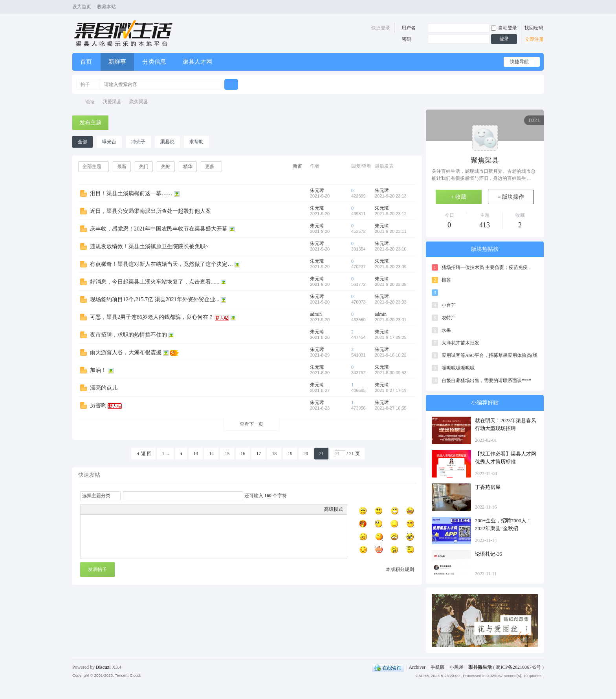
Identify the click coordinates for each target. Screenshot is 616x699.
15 (227, 454)
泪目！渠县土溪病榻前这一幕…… (131, 193)
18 (274, 454)
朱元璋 (317, 190)
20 (306, 454)
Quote (124, 509)
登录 (504, 39)
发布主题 (90, 123)
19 (290, 454)
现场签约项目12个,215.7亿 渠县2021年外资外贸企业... (155, 299)
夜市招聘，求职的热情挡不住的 (128, 335)
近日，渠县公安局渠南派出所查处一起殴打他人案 (150, 211)
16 (243, 454)
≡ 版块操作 (511, 197)
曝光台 (109, 142)
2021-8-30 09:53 (391, 373)
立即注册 (534, 39)
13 (196, 454)
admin (316, 314)
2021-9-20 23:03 (391, 302)
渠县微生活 (75, 102)
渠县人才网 (197, 62)
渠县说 (167, 142)
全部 (82, 142)
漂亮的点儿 (104, 388)
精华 (188, 167)
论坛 (90, 102)
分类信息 (154, 62)
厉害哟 (98, 405)
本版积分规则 (400, 569)
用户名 (409, 28)
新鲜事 (117, 62)
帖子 (85, 84)
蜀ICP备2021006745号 (519, 667)
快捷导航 (519, 62)
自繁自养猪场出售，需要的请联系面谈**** (486, 381)
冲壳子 (138, 142)
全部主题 (92, 167)
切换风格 (539, 7)
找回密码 (534, 28)
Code (134, 509)
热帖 (166, 167)
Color (94, 509)
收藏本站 (106, 7)
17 (258, 454)
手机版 (438, 667)
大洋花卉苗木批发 (460, 343)
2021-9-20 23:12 (391, 214)
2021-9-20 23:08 (391, 284)
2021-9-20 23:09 (391, 267)
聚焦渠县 (139, 102)
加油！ (98, 370)
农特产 (449, 318)
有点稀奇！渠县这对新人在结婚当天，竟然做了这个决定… (161, 264)
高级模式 (334, 509)
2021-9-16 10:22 (391, 355)
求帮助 (196, 142)
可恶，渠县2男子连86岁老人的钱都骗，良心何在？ (152, 317)
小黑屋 (456, 667)
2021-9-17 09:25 (391, 337)
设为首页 (82, 7)
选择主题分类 (96, 496)
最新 (122, 167)
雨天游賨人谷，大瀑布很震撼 (126, 352)
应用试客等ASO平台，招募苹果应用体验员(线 (489, 355)
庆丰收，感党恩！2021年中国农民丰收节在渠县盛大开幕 (159, 229)
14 (211, 454)
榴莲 (446, 280)
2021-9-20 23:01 (391, 320)
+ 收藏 (459, 197)
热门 (144, 167)
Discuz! (103, 667)
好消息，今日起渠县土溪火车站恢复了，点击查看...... (155, 282)
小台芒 (449, 305)
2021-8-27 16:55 (391, 408)
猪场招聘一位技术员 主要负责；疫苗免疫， (487, 267)
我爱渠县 (112, 102)
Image (104, 509)
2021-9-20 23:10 (391, 249)
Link (114, 509)
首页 (86, 62)
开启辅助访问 (533, 7)
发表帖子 (97, 569)
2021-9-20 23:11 (391, 231)
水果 (446, 330)
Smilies (143, 509)
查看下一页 (251, 424)
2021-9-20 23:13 (391, 196)
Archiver (417, 667)
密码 (407, 39)
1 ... (165, 454)
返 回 (146, 454)
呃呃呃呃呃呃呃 (458, 368)
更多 (210, 167)
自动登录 (504, 28)
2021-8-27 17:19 (391, 390)
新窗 (297, 166)
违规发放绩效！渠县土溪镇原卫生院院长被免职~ (149, 246)
